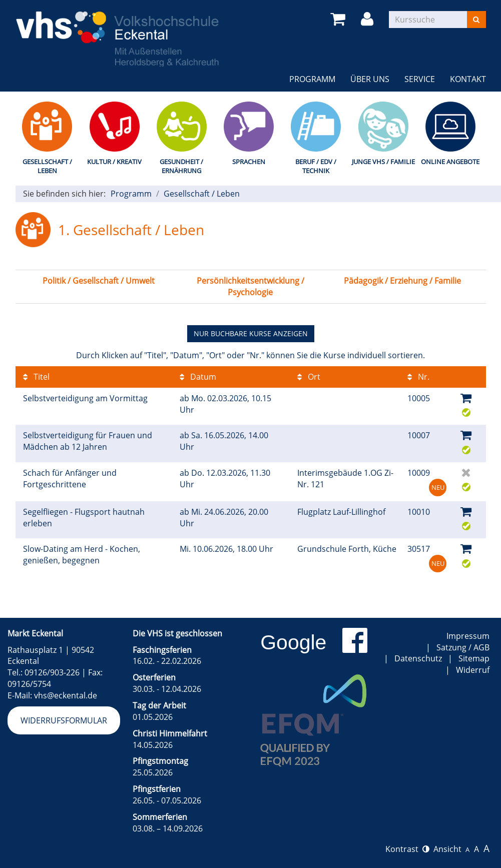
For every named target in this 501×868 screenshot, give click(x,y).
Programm (312, 79)
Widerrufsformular (64, 720)
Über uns (370, 79)
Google (293, 642)
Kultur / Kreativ (114, 162)
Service (420, 79)
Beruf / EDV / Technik (316, 166)
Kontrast (407, 849)
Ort (309, 377)
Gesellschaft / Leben (47, 166)
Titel (36, 377)
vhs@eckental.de (66, 695)
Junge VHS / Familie (383, 162)
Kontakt (468, 79)
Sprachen (249, 162)
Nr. (418, 377)
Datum (198, 377)
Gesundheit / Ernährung (181, 166)
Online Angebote (450, 162)
